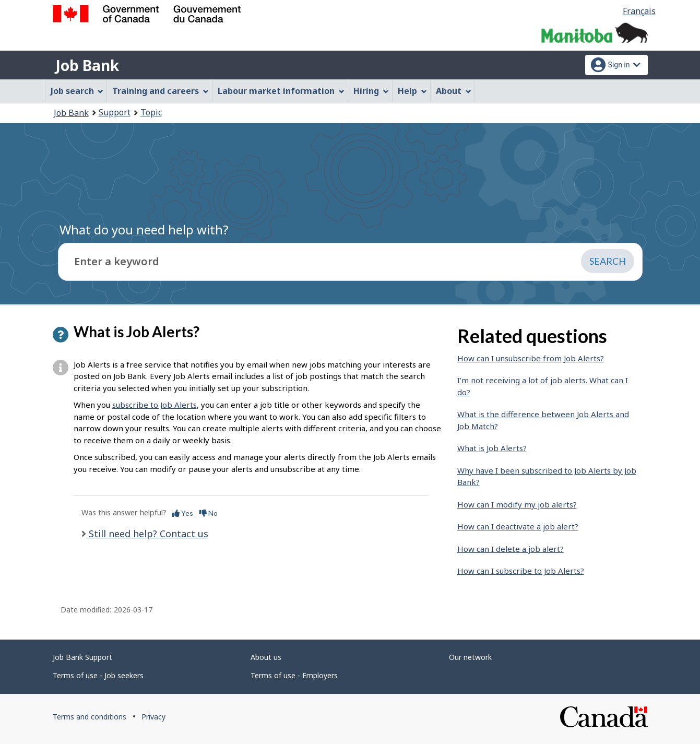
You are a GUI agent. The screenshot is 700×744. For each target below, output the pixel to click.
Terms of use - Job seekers (98, 675)
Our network (470, 657)
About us (266, 657)
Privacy (153, 717)
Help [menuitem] (412, 91)
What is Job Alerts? (492, 448)
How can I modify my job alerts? (517, 504)
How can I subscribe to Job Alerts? (521, 571)
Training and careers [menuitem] (161, 91)
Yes (183, 513)
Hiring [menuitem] (371, 91)
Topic (151, 112)
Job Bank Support (82, 657)
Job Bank (87, 65)
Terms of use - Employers (294, 675)
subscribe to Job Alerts (155, 405)
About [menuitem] (454, 91)
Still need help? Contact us (147, 534)
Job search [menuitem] (77, 91)
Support (115, 112)
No (209, 513)
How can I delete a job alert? (511, 549)
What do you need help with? (144, 229)
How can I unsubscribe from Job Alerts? (531, 358)
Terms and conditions (90, 717)
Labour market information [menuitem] (281, 91)
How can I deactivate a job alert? (518, 526)
